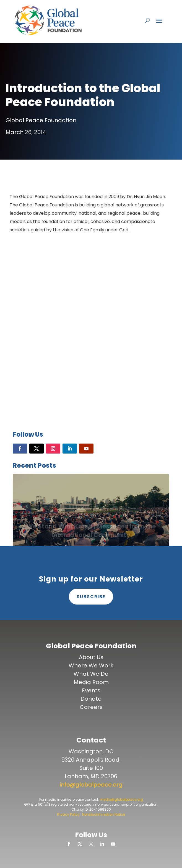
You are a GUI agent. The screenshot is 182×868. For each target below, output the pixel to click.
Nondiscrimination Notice (104, 814)
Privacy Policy (68, 814)
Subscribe (91, 597)
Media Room (91, 682)
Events (91, 690)
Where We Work (91, 665)
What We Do (91, 674)
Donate (91, 699)
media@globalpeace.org (121, 799)
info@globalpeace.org (91, 785)
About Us (91, 657)
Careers (91, 707)
